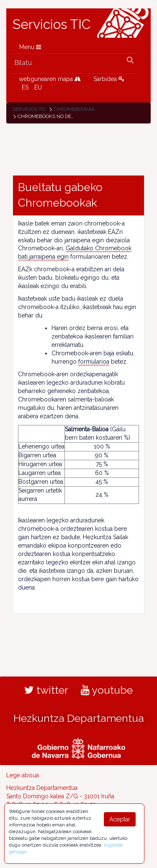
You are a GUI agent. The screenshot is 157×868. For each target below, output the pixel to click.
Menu (30, 47)
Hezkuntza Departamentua (79, 718)
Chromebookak (74, 109)
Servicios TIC (52, 24)
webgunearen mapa (50, 79)
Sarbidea (109, 79)
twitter (46, 690)
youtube (107, 690)
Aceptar (120, 819)
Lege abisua (23, 775)
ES (25, 87)
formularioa (94, 362)
